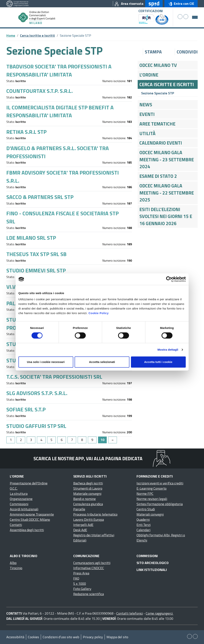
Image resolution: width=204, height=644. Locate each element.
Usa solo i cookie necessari (46, 362)
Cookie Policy (99, 313)
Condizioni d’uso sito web (61, 637)
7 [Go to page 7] (72, 440)
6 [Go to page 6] (62, 440)
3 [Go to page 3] (31, 440)
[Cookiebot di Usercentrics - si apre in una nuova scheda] (169, 279)
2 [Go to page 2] (21, 440)
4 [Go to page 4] (41, 440)
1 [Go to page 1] (11, 440)
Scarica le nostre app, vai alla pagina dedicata (88, 458)
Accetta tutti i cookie (158, 362)
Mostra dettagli (168, 350)
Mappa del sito (117, 637)
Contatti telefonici (130, 613)
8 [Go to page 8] (82, 440)
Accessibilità (15, 637)
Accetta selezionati (102, 362)
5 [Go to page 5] (52, 440)
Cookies (33, 637)
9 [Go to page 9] (92, 440)
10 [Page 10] (102, 440)
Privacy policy (93, 637)
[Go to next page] (113, 440)
